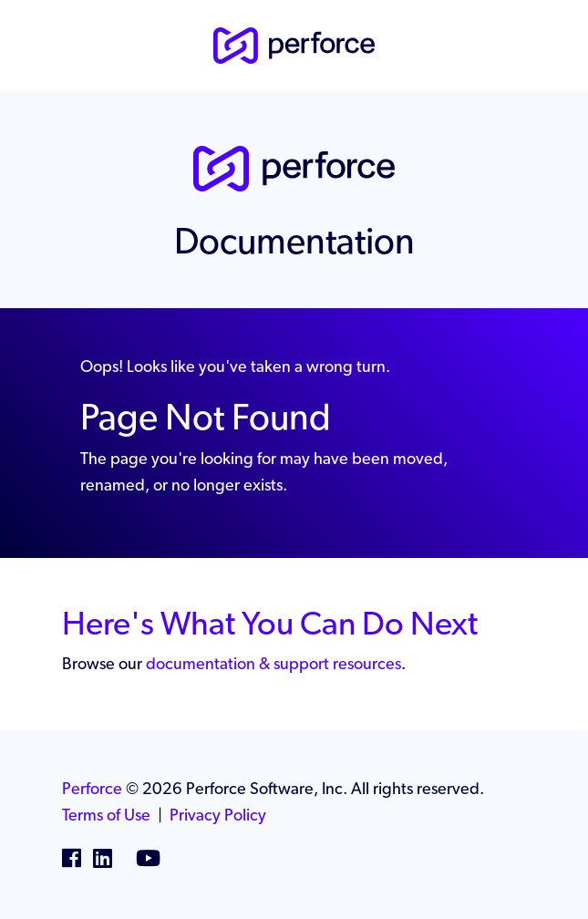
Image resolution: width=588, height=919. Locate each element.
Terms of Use (106, 815)
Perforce (92, 788)
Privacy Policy (218, 815)
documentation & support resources (273, 663)
